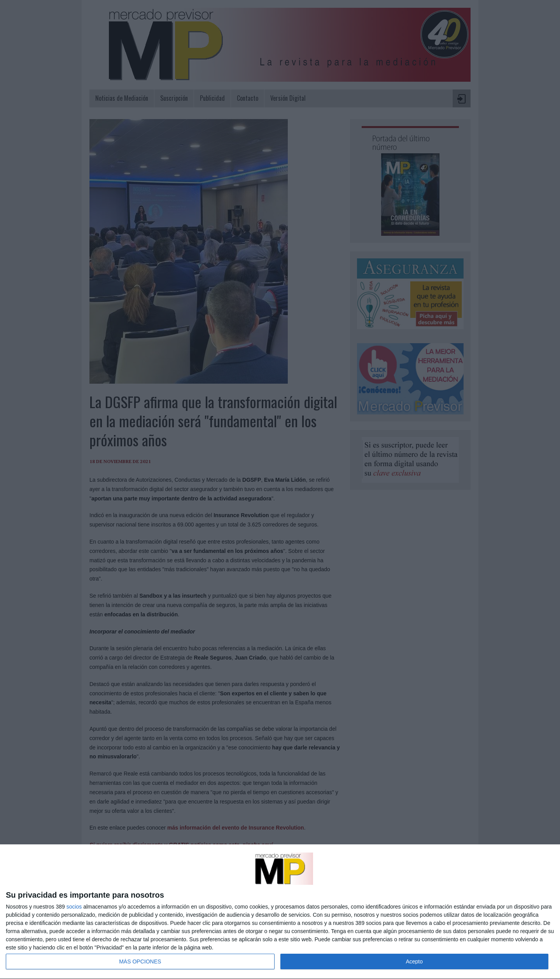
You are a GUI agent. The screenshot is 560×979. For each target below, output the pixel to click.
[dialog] (280, 912)
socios (74, 907)
